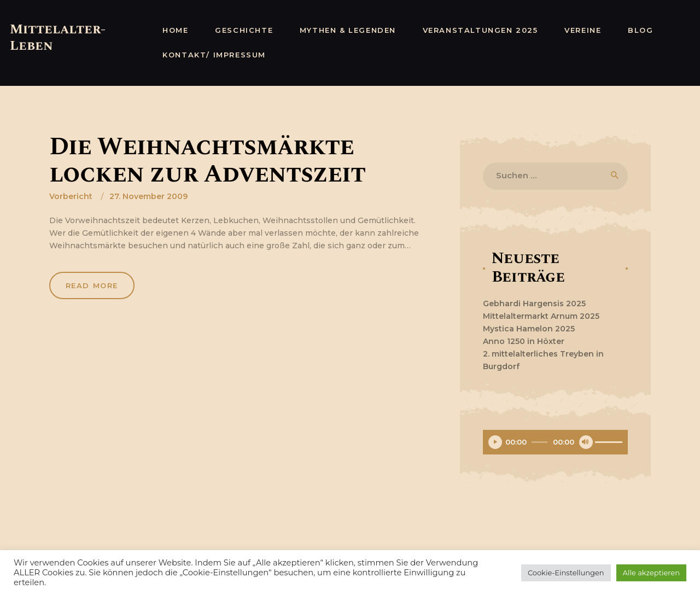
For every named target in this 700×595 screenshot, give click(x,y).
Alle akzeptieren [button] (651, 573)
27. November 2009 (148, 196)
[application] (555, 444)
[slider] (539, 442)
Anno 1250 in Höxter (524, 341)
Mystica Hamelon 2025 (529, 329)
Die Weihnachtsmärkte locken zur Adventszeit (207, 161)
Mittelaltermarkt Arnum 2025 (541, 316)
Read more (92, 286)
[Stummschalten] (586, 442)
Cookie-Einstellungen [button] (566, 573)
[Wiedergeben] (495, 442)
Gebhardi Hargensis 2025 (534, 304)
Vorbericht (71, 196)
